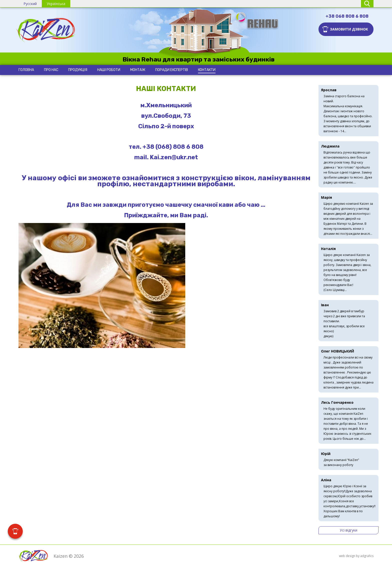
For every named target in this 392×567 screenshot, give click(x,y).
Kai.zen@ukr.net (174, 157)
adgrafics (367, 556)
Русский (30, 4)
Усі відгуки (348, 530)
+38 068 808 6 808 (347, 16)
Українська (56, 4)
